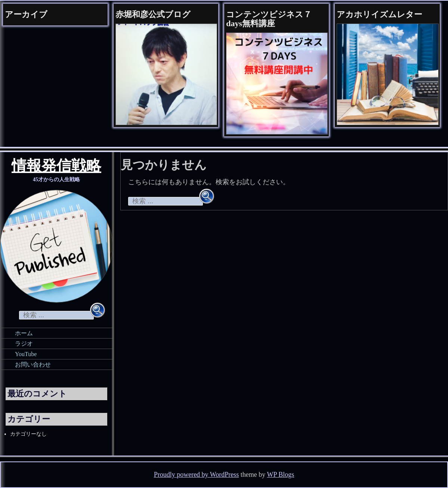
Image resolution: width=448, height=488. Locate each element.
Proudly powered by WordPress (197, 475)
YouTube (26, 354)
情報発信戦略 (56, 167)
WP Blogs (281, 475)
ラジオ (24, 344)
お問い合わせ (33, 365)
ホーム (24, 333)
